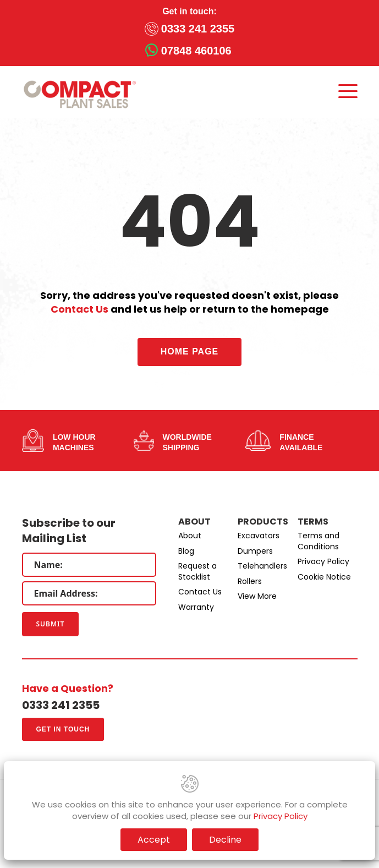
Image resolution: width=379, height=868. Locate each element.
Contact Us (79, 309)
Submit (51, 624)
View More (257, 596)
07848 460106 (196, 51)
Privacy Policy (323, 561)
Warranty (196, 607)
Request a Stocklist (197, 571)
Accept (154, 840)
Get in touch (63, 729)
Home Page (190, 351)
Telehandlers (262, 566)
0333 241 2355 (198, 29)
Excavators (259, 536)
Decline (225, 840)
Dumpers (255, 551)
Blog (186, 551)
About (190, 536)
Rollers (250, 581)
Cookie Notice (324, 577)
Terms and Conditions (318, 541)
